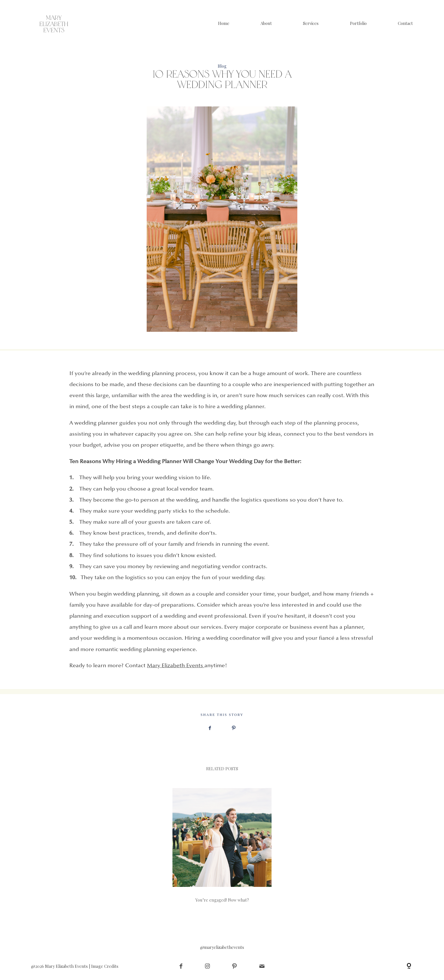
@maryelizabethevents (222, 947)
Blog (222, 66)
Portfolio (358, 23)
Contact (405, 23)
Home (224, 23)
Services (311, 23)
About (266, 23)
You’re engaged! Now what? (222, 845)
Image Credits (105, 966)
